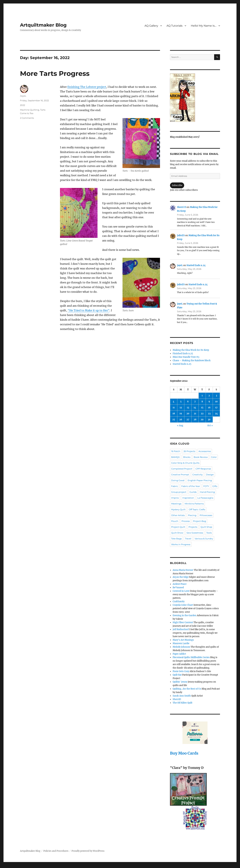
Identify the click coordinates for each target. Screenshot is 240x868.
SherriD (177, 699)
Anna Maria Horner (183, 570)
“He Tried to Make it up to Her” (89, 310)
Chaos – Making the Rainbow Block (192, 360)
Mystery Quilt (178, 509)
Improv (175, 498)
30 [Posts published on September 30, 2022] (209, 420)
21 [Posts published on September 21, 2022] (195, 414)
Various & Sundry (204, 539)
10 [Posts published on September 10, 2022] (216, 402)
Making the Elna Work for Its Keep (191, 350)
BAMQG (175, 457)
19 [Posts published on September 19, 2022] (181, 414)
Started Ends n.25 (182, 364)
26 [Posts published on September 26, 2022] (181, 420)
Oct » (210, 426)
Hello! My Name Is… (204, 26)
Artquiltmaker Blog (43, 25)
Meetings (176, 504)
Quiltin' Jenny (180, 682)
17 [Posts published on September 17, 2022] (216, 408)
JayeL (23, 96)
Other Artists (178, 515)
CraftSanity (179, 601)
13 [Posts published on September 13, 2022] (188, 408)
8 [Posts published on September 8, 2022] (202, 402)
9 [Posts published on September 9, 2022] (209, 402)
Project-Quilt (178, 527)
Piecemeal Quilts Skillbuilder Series (191, 657)
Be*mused (178, 588)
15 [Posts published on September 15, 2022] (202, 408)
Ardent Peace (180, 584)
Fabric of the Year (191, 486)
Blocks (187, 457)
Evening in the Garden (184, 615)
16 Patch (176, 451)
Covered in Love (181, 591)
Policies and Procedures (56, 851)
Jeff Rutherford (181, 629)
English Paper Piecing (200, 480)
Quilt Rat (177, 675)
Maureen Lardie (181, 643)
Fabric (175, 486)
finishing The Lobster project (87, 87)
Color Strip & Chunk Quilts (185, 463)
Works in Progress (181, 544)
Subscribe (177, 185)
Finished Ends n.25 (183, 354)
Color (214, 457)
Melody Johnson (181, 647)
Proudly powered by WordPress (88, 851)
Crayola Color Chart (183, 605)
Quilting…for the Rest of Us (187, 689)
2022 (22, 105)
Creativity (197, 474)
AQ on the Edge (181, 577)
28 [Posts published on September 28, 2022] (195, 420)
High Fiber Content (183, 622)
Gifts (215, 486)
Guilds (193, 492)
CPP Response (203, 469)
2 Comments (27, 118)
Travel (188, 539)
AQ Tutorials (174, 26)
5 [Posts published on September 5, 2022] (181, 402)
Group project (179, 492)
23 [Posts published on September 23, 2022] (209, 414)
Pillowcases (206, 515)
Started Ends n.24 (196, 265)
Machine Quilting (30, 110)
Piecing (192, 515)
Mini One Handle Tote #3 (186, 357)
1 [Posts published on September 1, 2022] (202, 396)
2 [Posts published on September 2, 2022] (209, 396)
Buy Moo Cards (184, 753)
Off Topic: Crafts (197, 509)
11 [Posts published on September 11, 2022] (174, 408)
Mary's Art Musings (183, 640)
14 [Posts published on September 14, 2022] (195, 408)
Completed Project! (182, 469)
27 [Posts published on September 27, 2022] (188, 420)
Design (210, 474)
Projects (193, 527)
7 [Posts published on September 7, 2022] (195, 402)
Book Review (201, 457)
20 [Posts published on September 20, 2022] (188, 414)
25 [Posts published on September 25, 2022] (174, 420)
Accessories (205, 451)
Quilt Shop (206, 527)
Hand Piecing (207, 492)
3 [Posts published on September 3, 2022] (216, 396)
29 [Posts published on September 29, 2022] (202, 420)
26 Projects (189, 451)
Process (186, 521)
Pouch (175, 521)
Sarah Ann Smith (182, 696)
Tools (209, 533)
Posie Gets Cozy (181, 671)
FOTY (206, 486)
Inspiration (188, 498)
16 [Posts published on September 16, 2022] (209, 408)
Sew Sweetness (195, 533)
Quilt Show (177, 533)
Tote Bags (176, 539)
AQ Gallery (151, 26)
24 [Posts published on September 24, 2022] (216, 414)
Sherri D (181, 207)
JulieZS (181, 235)
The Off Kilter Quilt (182, 703)
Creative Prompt (180, 474)
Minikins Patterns (194, 504)
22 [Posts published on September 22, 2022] (202, 414)
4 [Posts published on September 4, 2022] (174, 402)
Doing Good (178, 480)
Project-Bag (199, 521)
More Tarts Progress (55, 73)
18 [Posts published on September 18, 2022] (174, 414)
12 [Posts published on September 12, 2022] (181, 408)
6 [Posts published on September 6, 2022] (188, 402)
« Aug (180, 426)
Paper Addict (179, 654)
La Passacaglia (205, 498)
